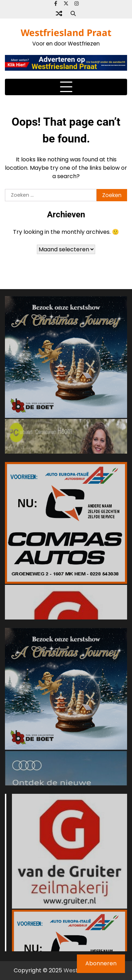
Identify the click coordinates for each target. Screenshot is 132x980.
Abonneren (101, 963)
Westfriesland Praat (66, 33)
